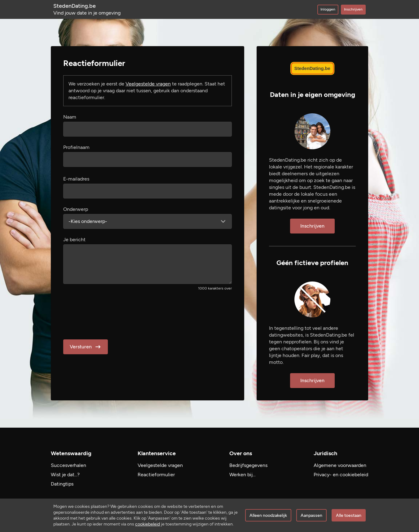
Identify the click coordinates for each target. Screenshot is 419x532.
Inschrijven (353, 9)
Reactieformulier (156, 475)
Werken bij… (243, 475)
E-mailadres (76, 179)
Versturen (86, 347)
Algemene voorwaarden (340, 465)
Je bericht (74, 240)
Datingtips (62, 484)
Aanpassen (311, 515)
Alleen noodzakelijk (268, 515)
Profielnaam (76, 147)
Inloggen (328, 9)
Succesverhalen (68, 465)
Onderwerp (76, 209)
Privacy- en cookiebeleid (341, 475)
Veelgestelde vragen (148, 84)
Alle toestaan (349, 515)
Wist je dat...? (65, 475)
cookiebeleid (148, 524)
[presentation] (110, 313)
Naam (70, 117)
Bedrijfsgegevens (248, 465)
